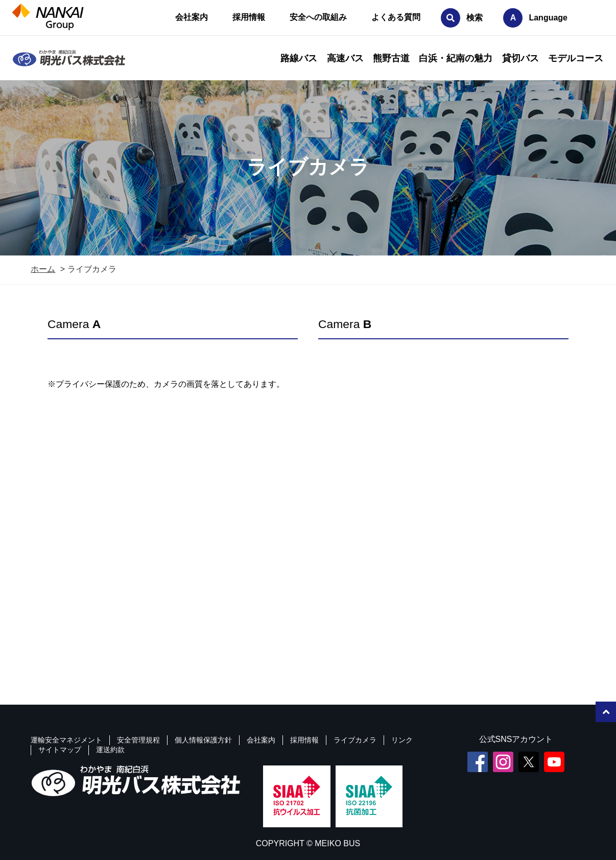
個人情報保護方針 (203, 740)
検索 (475, 18)
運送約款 (110, 750)
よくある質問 (396, 17)
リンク (402, 740)
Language (548, 18)
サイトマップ (60, 750)
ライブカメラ (355, 740)
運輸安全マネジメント (66, 740)
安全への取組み (318, 17)
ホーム (43, 269)
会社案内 (192, 17)
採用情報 (249, 17)
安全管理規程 (138, 740)
